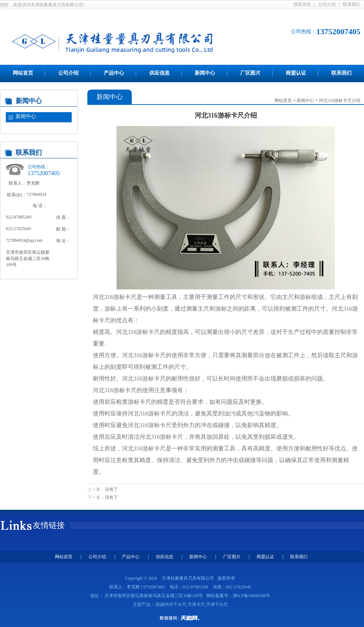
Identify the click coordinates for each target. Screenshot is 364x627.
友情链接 (49, 525)
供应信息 (302, 4)
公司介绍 (327, 4)
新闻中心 (205, 73)
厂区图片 (250, 73)
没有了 (111, 489)
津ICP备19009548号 (251, 596)
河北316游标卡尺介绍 (340, 100)
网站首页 (23, 73)
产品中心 (114, 73)
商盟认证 (296, 73)
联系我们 (352, 4)
